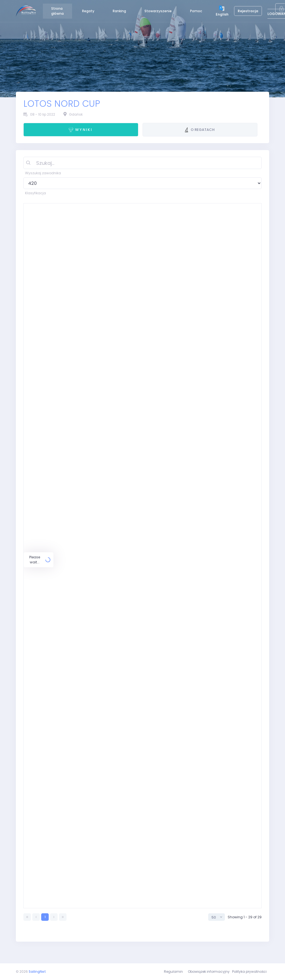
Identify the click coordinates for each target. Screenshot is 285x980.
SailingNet (37, 972)
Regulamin (173, 972)
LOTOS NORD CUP (62, 104)
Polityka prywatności (249, 972)
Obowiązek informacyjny (209, 972)
